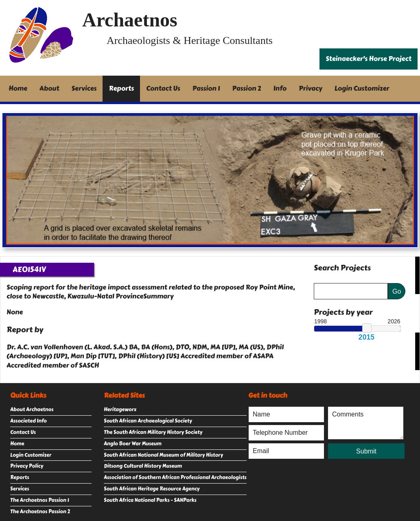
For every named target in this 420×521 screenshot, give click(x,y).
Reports (121, 88)
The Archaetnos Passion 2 (40, 512)
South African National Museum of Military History (163, 455)
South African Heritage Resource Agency (152, 489)
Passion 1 (206, 88)
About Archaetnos (32, 410)
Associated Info (28, 421)
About (49, 88)
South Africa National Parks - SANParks (150, 500)
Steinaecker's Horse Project (369, 59)
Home (18, 88)
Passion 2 (246, 88)
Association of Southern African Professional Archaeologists (175, 477)
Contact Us (163, 88)
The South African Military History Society (153, 432)
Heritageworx (120, 410)
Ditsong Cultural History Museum (143, 466)
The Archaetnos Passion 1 (39, 500)
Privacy (311, 88)
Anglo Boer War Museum (133, 444)
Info (280, 88)
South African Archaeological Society (148, 421)
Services (84, 88)
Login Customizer (362, 88)
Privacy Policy (27, 466)
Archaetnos (130, 20)
